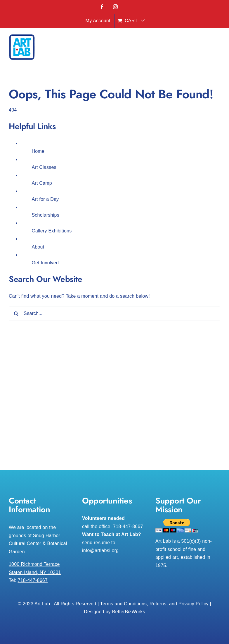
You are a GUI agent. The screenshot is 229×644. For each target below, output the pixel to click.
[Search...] (114, 314)
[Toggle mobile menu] (217, 49)
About (38, 247)
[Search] (16, 314)
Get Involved (45, 263)
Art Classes (44, 167)
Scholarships (45, 215)
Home (38, 151)
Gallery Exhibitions (52, 231)
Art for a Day (45, 199)
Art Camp (42, 183)
